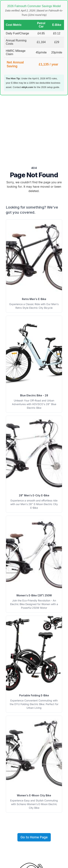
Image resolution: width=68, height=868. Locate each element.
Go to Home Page (34, 837)
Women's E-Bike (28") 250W (34, 595)
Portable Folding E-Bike (34, 695)
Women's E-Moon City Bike (34, 795)
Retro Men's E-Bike (34, 299)
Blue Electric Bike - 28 (34, 395)
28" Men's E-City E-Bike (34, 495)
